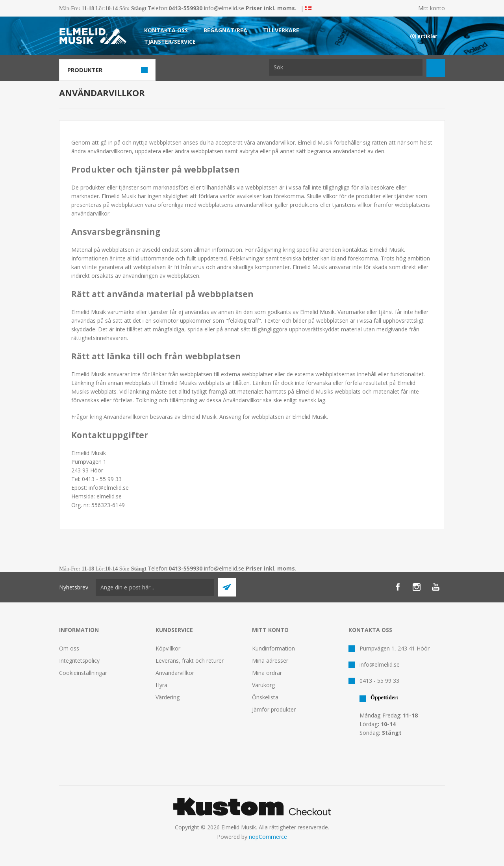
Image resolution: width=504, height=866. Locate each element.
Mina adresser (270, 661)
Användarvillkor (175, 673)
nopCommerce (268, 837)
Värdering (168, 697)
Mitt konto (432, 8)
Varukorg (263, 685)
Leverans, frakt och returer (190, 661)
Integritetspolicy (79, 661)
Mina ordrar (267, 673)
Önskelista (265, 697)
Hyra (161, 685)
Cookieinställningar (83, 673)
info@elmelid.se (224, 8)
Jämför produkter (274, 709)
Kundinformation (273, 648)
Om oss (69, 648)
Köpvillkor (168, 648)
